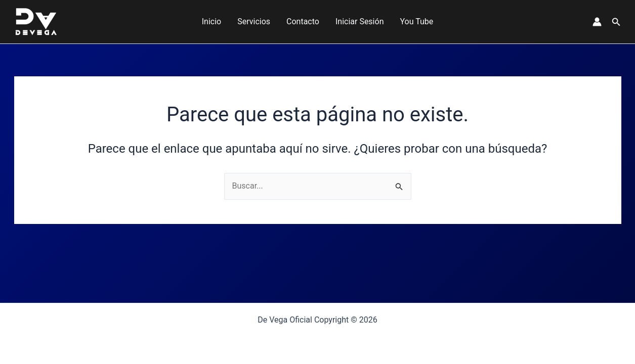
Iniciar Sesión (360, 21)
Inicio (211, 21)
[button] (616, 22)
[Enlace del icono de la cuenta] (597, 22)
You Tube (416, 21)
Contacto (303, 21)
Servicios (254, 21)
